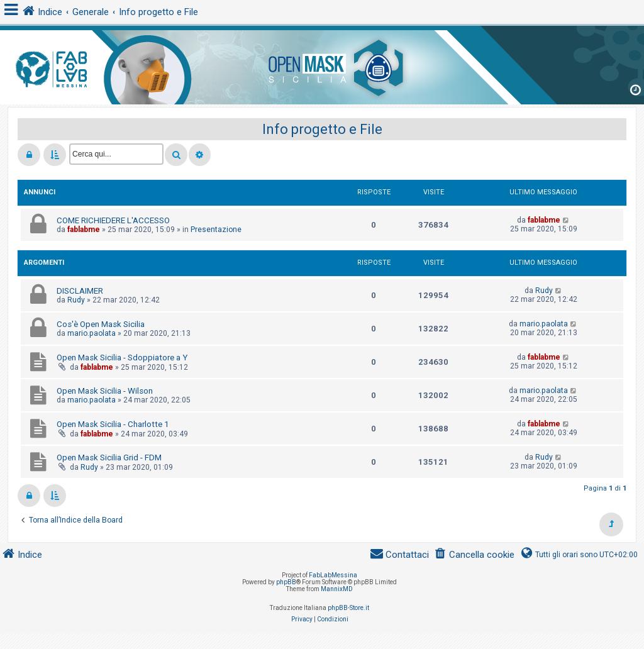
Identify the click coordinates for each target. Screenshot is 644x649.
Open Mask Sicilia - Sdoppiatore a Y (122, 358)
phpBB (286, 582)
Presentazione (216, 230)
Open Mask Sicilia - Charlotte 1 (113, 424)
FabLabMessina (333, 575)
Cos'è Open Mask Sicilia (101, 324)
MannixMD (337, 589)
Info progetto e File (322, 129)
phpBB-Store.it (348, 608)
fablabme (84, 230)
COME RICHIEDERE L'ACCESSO (113, 220)
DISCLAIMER (80, 291)
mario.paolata (92, 333)
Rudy (76, 300)
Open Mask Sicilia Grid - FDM (109, 458)
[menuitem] (474, 555)
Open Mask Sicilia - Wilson (105, 391)
